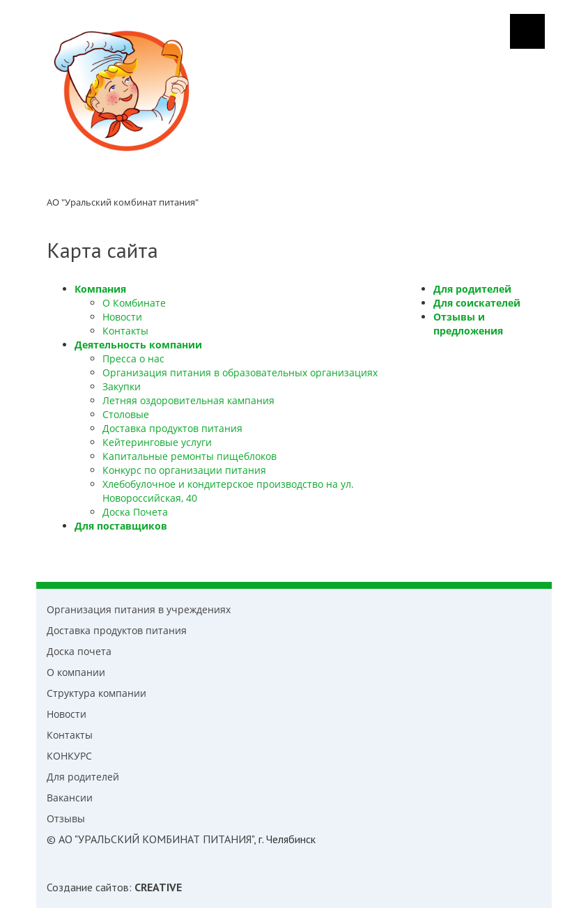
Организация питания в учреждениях (139, 609)
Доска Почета (135, 512)
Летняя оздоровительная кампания (188, 400)
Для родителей (472, 289)
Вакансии (70, 798)
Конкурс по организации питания (184, 470)
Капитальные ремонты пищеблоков (189, 456)
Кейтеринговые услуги (157, 442)
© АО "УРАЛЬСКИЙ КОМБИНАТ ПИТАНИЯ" (150, 839)
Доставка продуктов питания (172, 428)
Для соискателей (477, 303)
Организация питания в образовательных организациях (240, 372)
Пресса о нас (133, 359)
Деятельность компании (138, 345)
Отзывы (66, 818)
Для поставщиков (121, 526)
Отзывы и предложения (468, 324)
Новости (122, 317)
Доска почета (79, 651)
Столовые (126, 414)
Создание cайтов (88, 887)
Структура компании (96, 693)
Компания (100, 289)
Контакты (125, 331)
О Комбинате (134, 303)
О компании (76, 672)
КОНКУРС (69, 756)
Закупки (122, 386)
